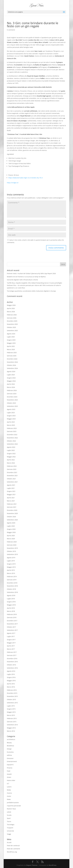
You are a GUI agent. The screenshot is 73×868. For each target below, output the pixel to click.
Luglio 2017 (11, 636)
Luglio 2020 (11, 526)
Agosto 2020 (11, 523)
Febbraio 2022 (12, 466)
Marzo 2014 (11, 731)
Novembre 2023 (12, 400)
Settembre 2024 (12, 368)
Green (9, 777)
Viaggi (9, 834)
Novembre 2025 (12, 324)
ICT (8, 784)
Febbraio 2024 (12, 390)
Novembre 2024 (12, 362)
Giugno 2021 (11, 491)
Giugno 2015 (11, 709)
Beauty (9, 743)
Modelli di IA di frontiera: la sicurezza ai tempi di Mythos (26, 277)
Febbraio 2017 (12, 652)
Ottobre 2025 (11, 327)
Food (9, 771)
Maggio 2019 (11, 567)
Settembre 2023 (12, 406)
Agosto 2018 (11, 595)
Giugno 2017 (11, 640)
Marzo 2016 (11, 687)
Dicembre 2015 (12, 693)
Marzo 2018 (11, 611)
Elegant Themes (32, 865)
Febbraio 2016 (12, 690)
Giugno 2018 (11, 602)
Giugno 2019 (11, 564)
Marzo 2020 (11, 539)
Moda (9, 790)
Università (10, 831)
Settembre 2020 (12, 520)
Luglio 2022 (11, 450)
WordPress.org (12, 852)
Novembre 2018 (12, 586)
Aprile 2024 (11, 384)
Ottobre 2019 (11, 551)
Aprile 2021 (11, 498)
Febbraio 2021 (12, 504)
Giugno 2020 (11, 529)
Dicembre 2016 (12, 659)
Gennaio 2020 (12, 545)
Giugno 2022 (11, 454)
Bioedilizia (10, 746)
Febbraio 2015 (12, 718)
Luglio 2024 (11, 375)
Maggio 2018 (11, 605)
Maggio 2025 (11, 343)
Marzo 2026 (11, 312)
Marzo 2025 (11, 349)
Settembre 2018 (12, 592)
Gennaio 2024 (12, 394)
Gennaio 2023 (12, 431)
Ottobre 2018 (11, 589)
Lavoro (9, 787)
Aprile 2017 (11, 646)
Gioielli (9, 774)
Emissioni (10, 758)
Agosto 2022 (11, 447)
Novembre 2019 (12, 548)
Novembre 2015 (12, 696)
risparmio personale (14, 806)
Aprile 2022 (11, 460)
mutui (9, 796)
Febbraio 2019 (12, 576)
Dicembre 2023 (12, 397)
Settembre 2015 (12, 703)
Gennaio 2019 (12, 580)
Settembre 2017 (12, 630)
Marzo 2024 (11, 387)
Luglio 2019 (11, 561)
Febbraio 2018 (12, 614)
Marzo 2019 (11, 573)
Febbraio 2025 (12, 353)
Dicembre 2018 (12, 583)
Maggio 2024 (11, 381)
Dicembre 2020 (12, 510)
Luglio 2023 (11, 413)
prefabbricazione (13, 803)
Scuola (9, 815)
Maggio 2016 (11, 681)
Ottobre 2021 (11, 479)
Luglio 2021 (11, 488)
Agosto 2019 (11, 558)
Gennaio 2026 (12, 318)
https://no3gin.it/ (13, 183)
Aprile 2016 (11, 684)
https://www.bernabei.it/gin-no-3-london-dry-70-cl (26, 178)
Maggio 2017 (11, 643)
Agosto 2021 (11, 485)
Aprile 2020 (11, 536)
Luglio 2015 (11, 706)
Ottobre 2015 (11, 699)
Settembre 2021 (12, 482)
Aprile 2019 (11, 570)
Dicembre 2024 (12, 359)
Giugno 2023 (11, 416)
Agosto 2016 (11, 671)
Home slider (11, 780)
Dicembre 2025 (12, 321)
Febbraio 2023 (12, 428)
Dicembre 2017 (12, 621)
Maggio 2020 (11, 532)
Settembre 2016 (12, 668)
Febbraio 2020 (12, 542)
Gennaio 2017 (12, 655)
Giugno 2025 (11, 340)
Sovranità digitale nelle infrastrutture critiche (22, 280)
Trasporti (10, 828)
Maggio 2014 (11, 728)
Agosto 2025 (11, 334)
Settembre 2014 (12, 725)
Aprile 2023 (11, 422)
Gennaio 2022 (12, 469)
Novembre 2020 (12, 513)
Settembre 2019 (12, 554)
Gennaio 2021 (12, 507)
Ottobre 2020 (11, 517)
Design (9, 749)
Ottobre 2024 (11, 365)
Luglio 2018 (11, 599)
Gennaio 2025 (12, 356)
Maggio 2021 (11, 494)
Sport (9, 818)
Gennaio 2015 (12, 722)
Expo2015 (10, 765)
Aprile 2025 (11, 346)
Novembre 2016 (12, 662)
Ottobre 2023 (11, 403)
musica (9, 793)
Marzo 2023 (11, 425)
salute (9, 812)
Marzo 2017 (11, 649)
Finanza (10, 768)
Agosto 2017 (11, 633)
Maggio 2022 (11, 457)
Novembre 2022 (12, 438)
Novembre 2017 (12, 624)
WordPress (53, 865)
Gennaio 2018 (12, 617)
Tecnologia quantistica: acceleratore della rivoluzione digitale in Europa (31, 291)
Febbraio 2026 (12, 315)
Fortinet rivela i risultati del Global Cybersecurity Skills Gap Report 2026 (31, 273)
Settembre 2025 (12, 331)
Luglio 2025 (11, 337)
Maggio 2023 (11, 419)
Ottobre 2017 (11, 627)
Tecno (9, 821)
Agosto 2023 (11, 409)
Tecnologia (11, 825)
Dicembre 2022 (12, 435)
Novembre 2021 (12, 476)
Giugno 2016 (11, 677)
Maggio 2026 (11, 305)
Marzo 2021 (11, 501)
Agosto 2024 (11, 371)
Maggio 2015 (11, 712)
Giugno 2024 (11, 378)
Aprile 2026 (11, 308)
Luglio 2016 (11, 674)
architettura (11, 739)
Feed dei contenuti (13, 846)
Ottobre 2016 (11, 665)
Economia (10, 752)
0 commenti (11, 30)
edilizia (9, 755)
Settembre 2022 (12, 444)
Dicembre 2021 (12, 472)
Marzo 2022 (11, 463)
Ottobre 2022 (11, 441)
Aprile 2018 (11, 608)
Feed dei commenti (13, 849)
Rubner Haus (11, 809)
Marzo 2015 (11, 715)
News (9, 799)
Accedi (9, 842)
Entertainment (12, 761)
